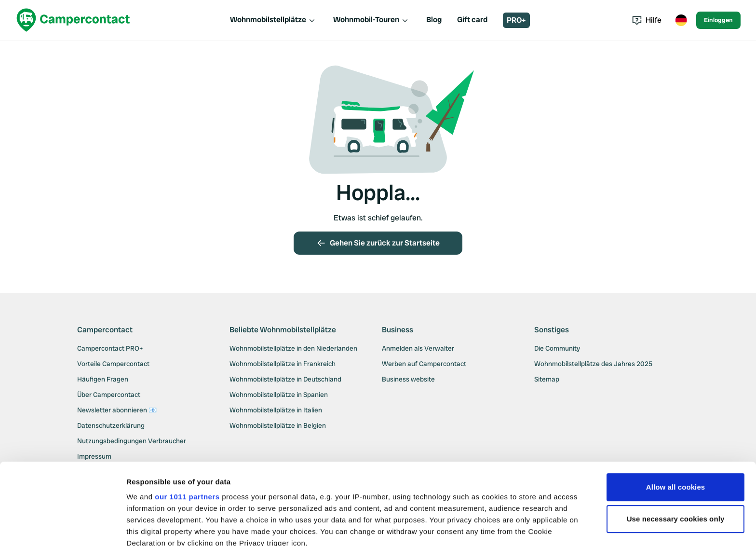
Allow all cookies (676, 411)
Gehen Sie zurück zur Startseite (378, 243)
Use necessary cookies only (676, 443)
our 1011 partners (187, 420)
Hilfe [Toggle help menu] (647, 20)
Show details (149, 527)
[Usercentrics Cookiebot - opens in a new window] (62, 527)
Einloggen (718, 20)
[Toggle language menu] (681, 20)
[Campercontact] (73, 20)
